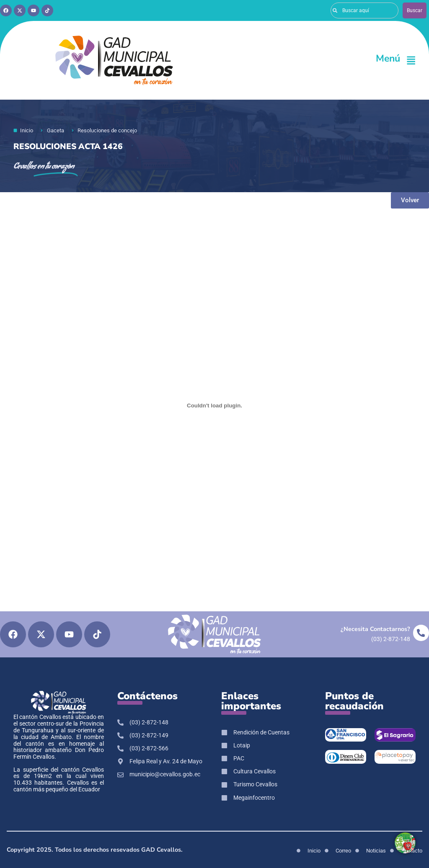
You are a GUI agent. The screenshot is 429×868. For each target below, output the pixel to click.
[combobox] (364, 10)
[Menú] (411, 60)
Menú (388, 58)
